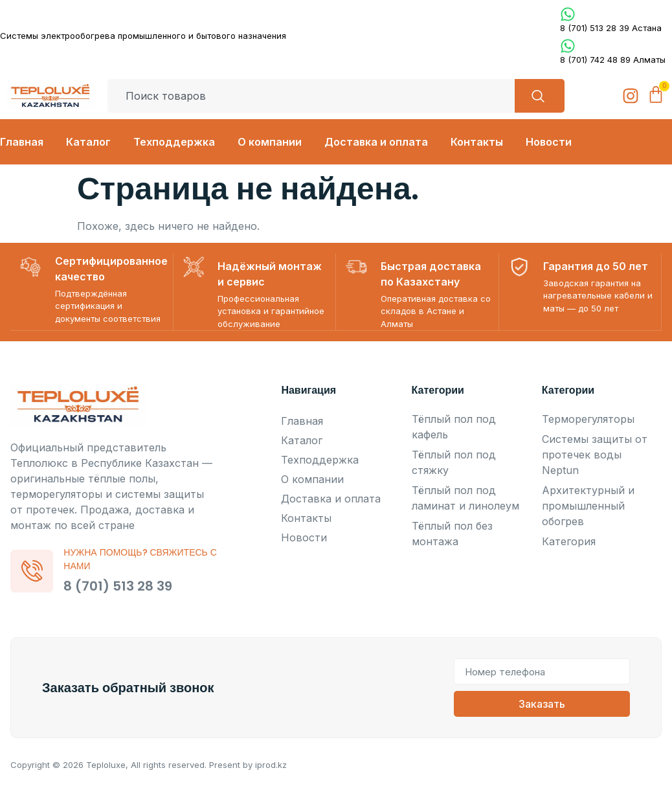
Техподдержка (174, 142)
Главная (22, 142)
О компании (270, 142)
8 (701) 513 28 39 (120, 585)
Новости (549, 142)
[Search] (537, 96)
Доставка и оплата (376, 142)
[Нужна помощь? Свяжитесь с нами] (33, 570)
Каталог (88, 142)
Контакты (477, 142)
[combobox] (309, 96)
